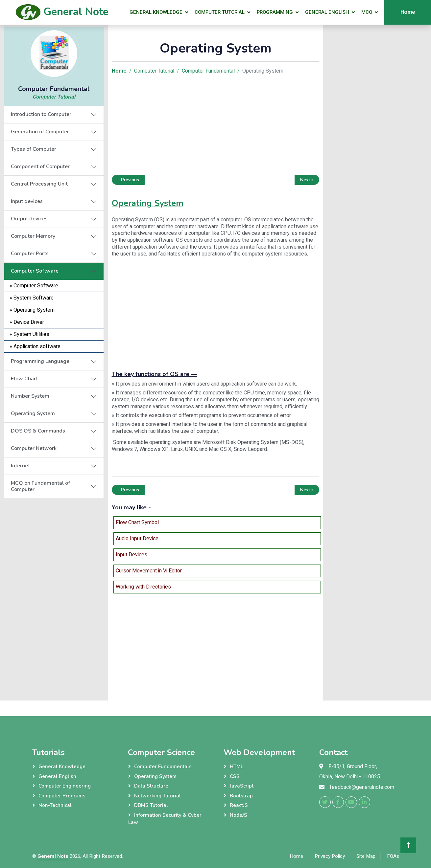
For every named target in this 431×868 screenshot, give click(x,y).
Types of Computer (34, 149)
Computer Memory (33, 236)
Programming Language (40, 361)
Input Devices (132, 555)
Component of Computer (40, 167)
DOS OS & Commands (38, 431)
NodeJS (239, 815)
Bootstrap (241, 796)
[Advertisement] (54, 597)
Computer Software (35, 271)
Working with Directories (143, 587)
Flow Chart (24, 379)
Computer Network (34, 448)
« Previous (128, 180)
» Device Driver (27, 322)
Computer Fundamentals (163, 767)
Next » (307, 180)
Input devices (27, 201)
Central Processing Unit (39, 184)
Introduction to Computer (41, 114)
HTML (237, 767)
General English (327, 12)
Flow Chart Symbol (137, 523)
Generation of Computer (40, 132)
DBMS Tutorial (151, 805)
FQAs (393, 856)
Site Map (366, 856)
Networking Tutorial (157, 796)
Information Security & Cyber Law (165, 819)
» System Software (32, 298)
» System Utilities (29, 334)
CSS (235, 776)
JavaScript (242, 786)
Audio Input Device (137, 539)
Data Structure (151, 786)
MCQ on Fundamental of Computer (40, 486)
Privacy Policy (330, 856)
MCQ (367, 12)
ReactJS (239, 805)
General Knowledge (156, 12)
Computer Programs (62, 796)
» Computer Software (34, 286)
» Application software (35, 346)
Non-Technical (55, 805)
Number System (30, 396)
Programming (275, 12)
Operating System (33, 413)
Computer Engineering (65, 786)
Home (296, 856)
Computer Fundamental (208, 71)
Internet (20, 466)
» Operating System (32, 310)
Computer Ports (30, 254)
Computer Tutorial (220, 12)
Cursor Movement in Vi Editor (149, 571)
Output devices (29, 219)
